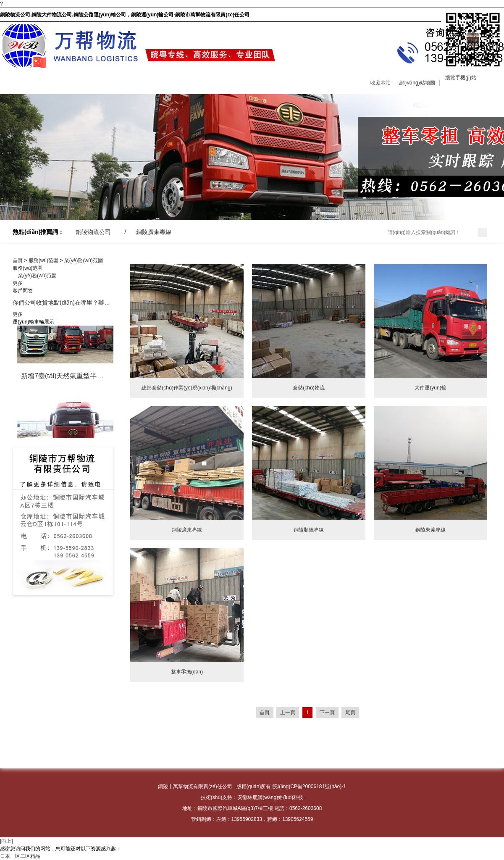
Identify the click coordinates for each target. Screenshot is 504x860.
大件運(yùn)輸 (430, 388)
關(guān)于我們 (85, 82)
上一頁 (288, 713)
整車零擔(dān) (187, 672)
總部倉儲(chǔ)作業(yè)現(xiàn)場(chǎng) (187, 388)
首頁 (18, 260)
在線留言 (326, 82)
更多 (18, 283)
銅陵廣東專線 (154, 232)
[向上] (7, 841)
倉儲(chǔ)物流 (309, 388)
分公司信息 (453, 82)
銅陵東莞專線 (430, 530)
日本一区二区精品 (20, 856)
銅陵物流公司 (93, 232)
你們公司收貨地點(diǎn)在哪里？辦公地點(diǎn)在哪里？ (87, 302)
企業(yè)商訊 (268, 82)
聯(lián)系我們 (394, 82)
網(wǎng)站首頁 (22, 82)
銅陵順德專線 (309, 530)
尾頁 (350, 713)
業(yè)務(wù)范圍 (84, 260)
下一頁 (327, 713)
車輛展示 (202, 82)
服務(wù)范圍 (144, 82)
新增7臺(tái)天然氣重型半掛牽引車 (72, 377)
